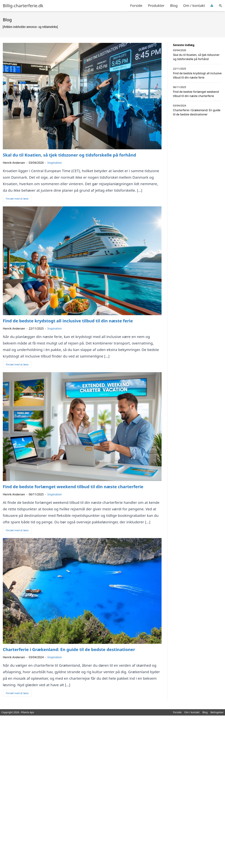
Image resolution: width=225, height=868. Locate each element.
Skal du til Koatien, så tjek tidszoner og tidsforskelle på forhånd (196, 57)
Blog (174, 6)
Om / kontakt (194, 6)
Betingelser (217, 712)
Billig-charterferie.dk (23, 6)
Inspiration (55, 163)
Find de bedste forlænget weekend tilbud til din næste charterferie (196, 94)
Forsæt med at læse (17, 199)
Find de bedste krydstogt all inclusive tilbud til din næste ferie (197, 75)
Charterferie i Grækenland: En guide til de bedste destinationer (197, 112)
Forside (136, 6)
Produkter (156, 6)
